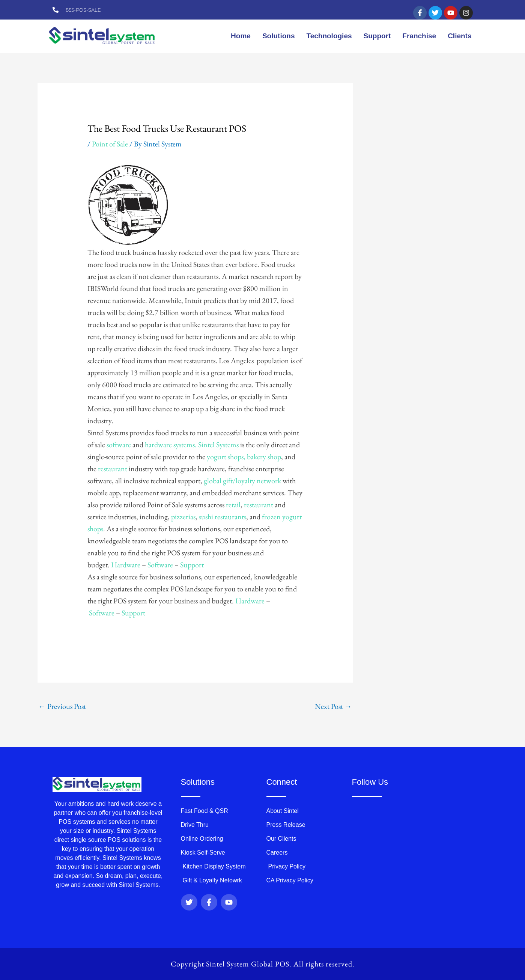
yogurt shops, (226, 457)
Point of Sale (110, 144)
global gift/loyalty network (243, 481)
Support (377, 36)
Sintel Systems (218, 445)
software (119, 445)
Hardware (126, 565)
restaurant (112, 469)
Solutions (279, 36)
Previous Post (62, 706)
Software (160, 565)
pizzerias (183, 517)
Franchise (419, 36)
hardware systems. (170, 445)
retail (233, 505)
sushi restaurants (223, 517)
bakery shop (264, 457)
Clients (460, 36)
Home (241, 36)
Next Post (333, 706)
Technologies (329, 36)
